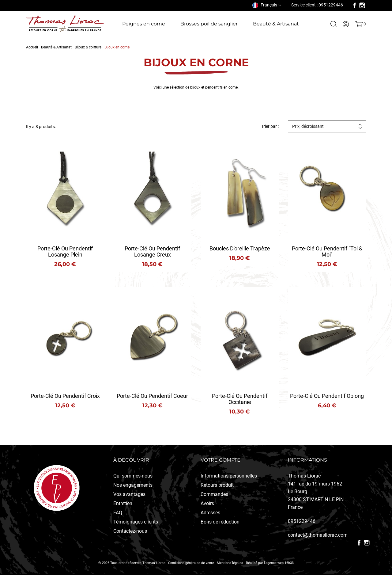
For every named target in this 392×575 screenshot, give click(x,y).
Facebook (354, 5)
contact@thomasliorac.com (318, 535)
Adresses (210, 513)
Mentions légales (230, 563)
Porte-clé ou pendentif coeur (152, 396)
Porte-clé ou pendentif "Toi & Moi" (327, 251)
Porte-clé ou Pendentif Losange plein (65, 251)
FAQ (118, 513)
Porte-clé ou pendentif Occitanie (240, 399)
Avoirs (207, 503)
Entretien (123, 503)
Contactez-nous (130, 531)
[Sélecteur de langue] (267, 5)
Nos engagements (133, 485)
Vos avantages (129, 494)
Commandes (214, 494)
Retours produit (217, 485)
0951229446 (302, 521)
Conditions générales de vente (191, 563)
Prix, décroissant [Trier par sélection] (308, 126)
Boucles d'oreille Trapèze (240, 248)
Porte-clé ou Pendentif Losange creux (152, 251)
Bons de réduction (220, 522)
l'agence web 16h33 (279, 563)
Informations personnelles (229, 476)
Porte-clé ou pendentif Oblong (327, 396)
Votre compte (221, 460)
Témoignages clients (136, 522)
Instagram (362, 5)
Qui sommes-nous (133, 476)
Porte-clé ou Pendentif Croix (65, 396)
